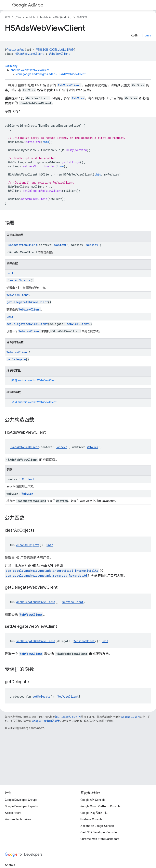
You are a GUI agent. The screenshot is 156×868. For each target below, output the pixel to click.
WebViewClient (60, 54)
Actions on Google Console (97, 826)
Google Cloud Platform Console (100, 806)
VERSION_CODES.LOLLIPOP (55, 50)
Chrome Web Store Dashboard (100, 839)
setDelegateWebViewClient (27, 324)
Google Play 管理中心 (94, 813)
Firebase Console (91, 819)
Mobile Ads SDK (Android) (56, 17)
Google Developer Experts (21, 806)
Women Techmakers (18, 819)
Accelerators (13, 813)
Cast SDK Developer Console (99, 832)
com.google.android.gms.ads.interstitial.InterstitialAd (52, 571)
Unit (10, 273)
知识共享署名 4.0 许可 (68, 717)
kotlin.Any (11, 66)
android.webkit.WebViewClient (30, 70)
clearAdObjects (18, 280)
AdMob (28, 5)
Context (60, 245)
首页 (8, 17)
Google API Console (93, 800)
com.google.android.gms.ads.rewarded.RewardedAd (46, 576)
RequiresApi (16, 50)
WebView (78, 98)
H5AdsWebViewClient (29, 54)
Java (148, 35)
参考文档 (82, 17)
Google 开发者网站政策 (46, 721)
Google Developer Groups (21, 800)
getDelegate (16, 359)
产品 (18, 17)
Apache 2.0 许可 (131, 717)
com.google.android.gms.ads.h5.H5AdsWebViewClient (51, 74)
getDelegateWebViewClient (27, 302)
